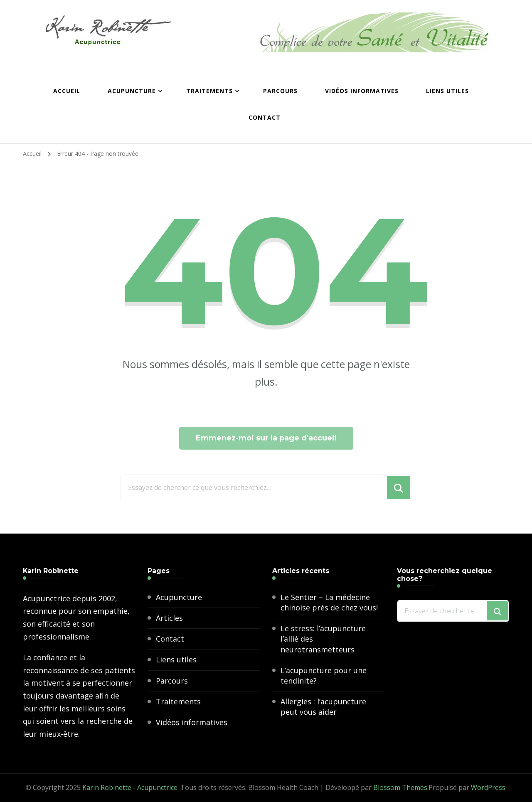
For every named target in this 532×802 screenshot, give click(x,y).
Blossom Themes (400, 787)
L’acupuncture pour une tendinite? (324, 675)
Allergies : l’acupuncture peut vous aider (323, 707)
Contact (265, 117)
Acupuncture (132, 91)
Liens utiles (447, 91)
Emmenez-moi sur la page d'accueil (266, 438)
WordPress (488, 787)
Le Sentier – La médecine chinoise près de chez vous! (329, 602)
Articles (169, 618)
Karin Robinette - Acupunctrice (130, 787)
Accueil (67, 91)
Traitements (209, 91)
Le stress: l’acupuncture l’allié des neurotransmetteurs (323, 639)
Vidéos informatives (362, 91)
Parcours (280, 91)
